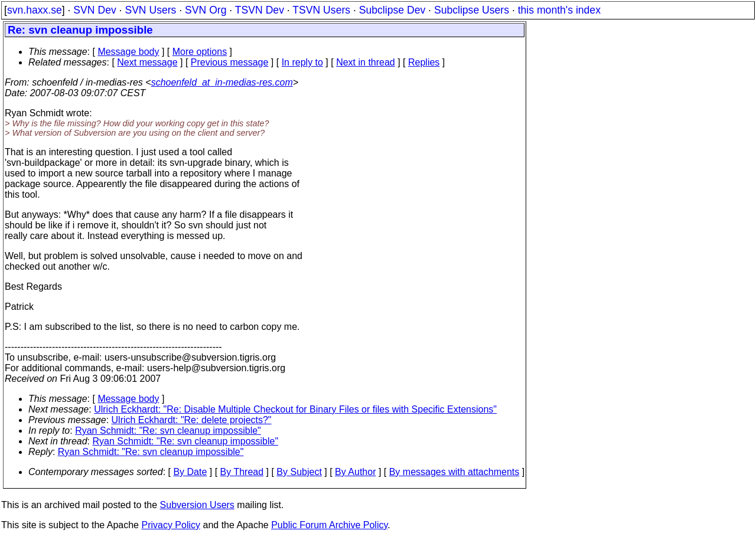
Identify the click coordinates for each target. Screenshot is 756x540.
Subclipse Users (472, 10)
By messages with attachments (454, 472)
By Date (190, 472)
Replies (424, 62)
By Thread (242, 472)
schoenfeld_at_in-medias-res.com (222, 82)
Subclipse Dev (392, 10)
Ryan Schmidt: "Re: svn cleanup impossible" (168, 431)
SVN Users (150, 10)
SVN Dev (94, 10)
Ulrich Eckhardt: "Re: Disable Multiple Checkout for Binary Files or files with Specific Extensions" (295, 409)
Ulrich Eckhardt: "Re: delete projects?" (192, 420)
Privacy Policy (171, 525)
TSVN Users (321, 10)
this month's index (559, 10)
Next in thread (366, 62)
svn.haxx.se (35, 10)
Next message (147, 62)
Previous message (230, 62)
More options (200, 52)
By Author (355, 472)
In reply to (302, 62)
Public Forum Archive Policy (329, 525)
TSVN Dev (260, 10)
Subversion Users (197, 505)
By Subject (299, 472)
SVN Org (206, 10)
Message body (128, 52)
